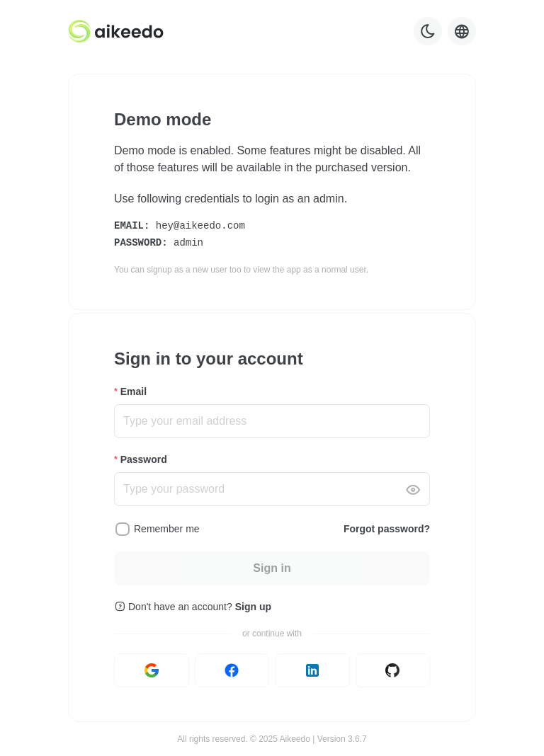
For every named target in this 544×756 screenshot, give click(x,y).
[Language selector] (462, 31)
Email (134, 391)
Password (144, 459)
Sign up (253, 607)
